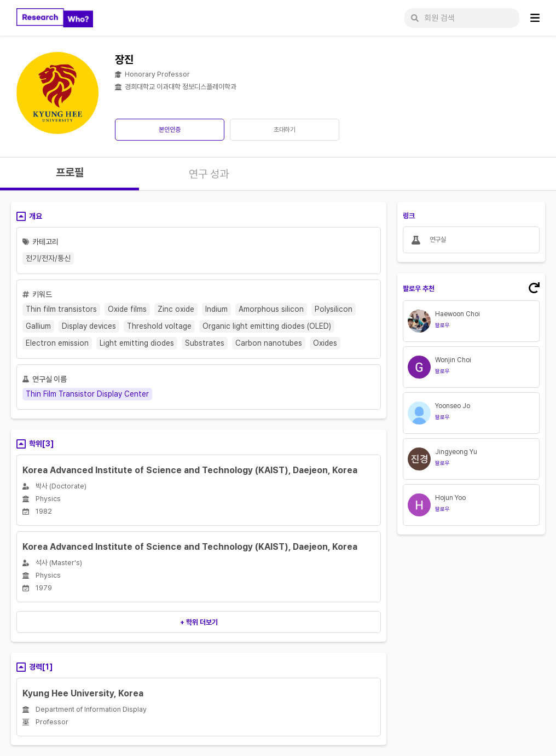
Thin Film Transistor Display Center (87, 394)
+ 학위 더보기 (199, 622)
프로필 (70, 172)
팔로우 (442, 325)
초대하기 (285, 130)
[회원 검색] (462, 18)
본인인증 (170, 130)
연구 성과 (209, 174)
